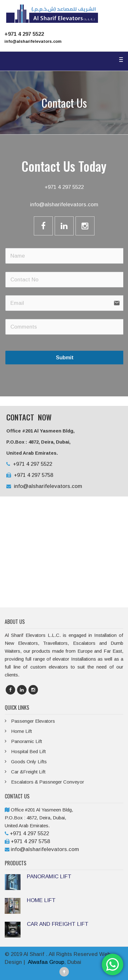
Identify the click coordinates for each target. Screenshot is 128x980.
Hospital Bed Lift (28, 751)
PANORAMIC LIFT (49, 877)
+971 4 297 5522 (64, 187)
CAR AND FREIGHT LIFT (58, 924)
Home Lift (21, 731)
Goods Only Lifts (29, 762)
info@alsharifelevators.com (33, 41)
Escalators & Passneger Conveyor (48, 782)
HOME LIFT (41, 900)
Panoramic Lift (27, 741)
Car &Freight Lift (28, 772)
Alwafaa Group (46, 962)
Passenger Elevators (33, 721)
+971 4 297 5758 (33, 475)
